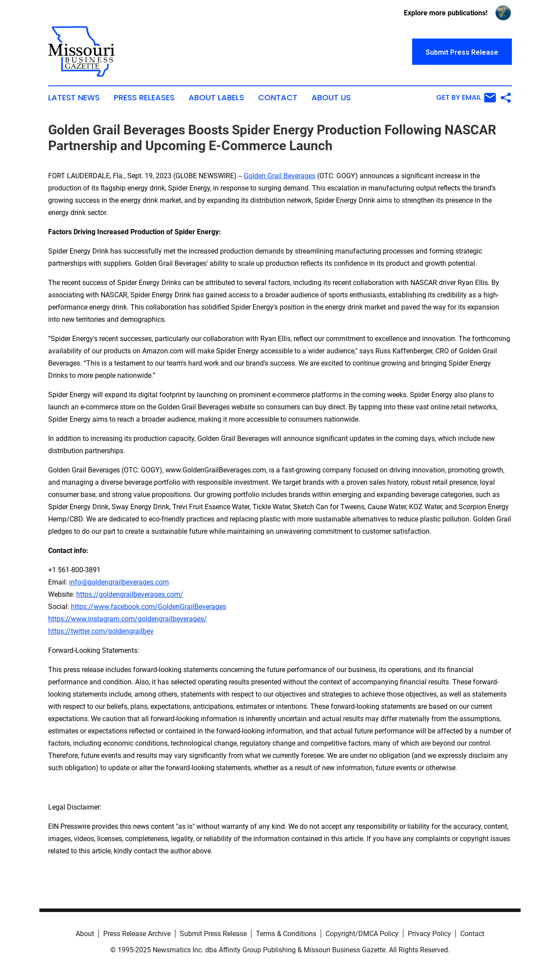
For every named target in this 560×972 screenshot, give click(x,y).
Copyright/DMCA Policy (362, 934)
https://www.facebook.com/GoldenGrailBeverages (149, 607)
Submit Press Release (213, 934)
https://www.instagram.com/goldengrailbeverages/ (128, 619)
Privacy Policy (429, 934)
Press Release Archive (137, 934)
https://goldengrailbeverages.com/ (130, 594)
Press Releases (144, 98)
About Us (331, 98)
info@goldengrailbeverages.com (119, 582)
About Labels (216, 98)
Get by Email (466, 98)
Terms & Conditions (286, 934)
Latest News (74, 98)
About (85, 934)
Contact (278, 98)
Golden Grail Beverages (280, 176)
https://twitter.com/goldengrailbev (101, 631)
